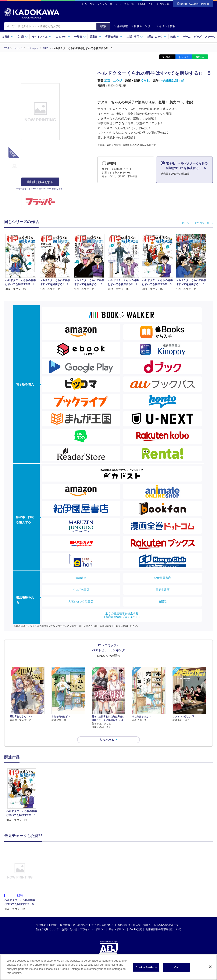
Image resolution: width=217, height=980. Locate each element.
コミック (63, 37)
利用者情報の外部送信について (163, 922)
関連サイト (147, 4)
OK (177, 967)
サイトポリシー (118, 922)
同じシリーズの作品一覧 (196, 223)
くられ (145, 81)
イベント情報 (166, 26)
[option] (22, 788)
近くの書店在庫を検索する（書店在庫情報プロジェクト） (122, 615)
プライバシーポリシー (93, 922)
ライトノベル (42, 37)
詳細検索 (121, 26)
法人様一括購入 (142, 917)
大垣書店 (81, 578)
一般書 (80, 37)
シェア (185, 57)
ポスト (169, 57)
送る (202, 57)
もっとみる (107, 732)
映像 (175, 37)
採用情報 (65, 917)
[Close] (210, 967)
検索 (103, 26)
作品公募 (164, 4)
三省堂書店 (163, 589)
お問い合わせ (70, 922)
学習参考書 (114, 37)
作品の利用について (47, 922)
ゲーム (187, 37)
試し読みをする (40, 182)
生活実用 (135, 37)
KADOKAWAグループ (166, 917)
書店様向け (124, 917)
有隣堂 (163, 601)
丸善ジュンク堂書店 (81, 601)
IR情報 (53, 917)
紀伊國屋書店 (163, 578)
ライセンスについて (103, 917)
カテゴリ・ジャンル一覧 (98, 4)
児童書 (95, 37)
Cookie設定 (136, 922)
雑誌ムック (157, 37)
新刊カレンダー (142, 26)
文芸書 (8, 37)
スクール (210, 37)
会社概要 (41, 917)
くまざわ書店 (81, 589)
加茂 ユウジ (113, 81)
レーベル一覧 (126, 4)
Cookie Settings (146, 967)
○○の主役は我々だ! (172, 81)
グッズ (198, 37)
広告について (81, 917)
